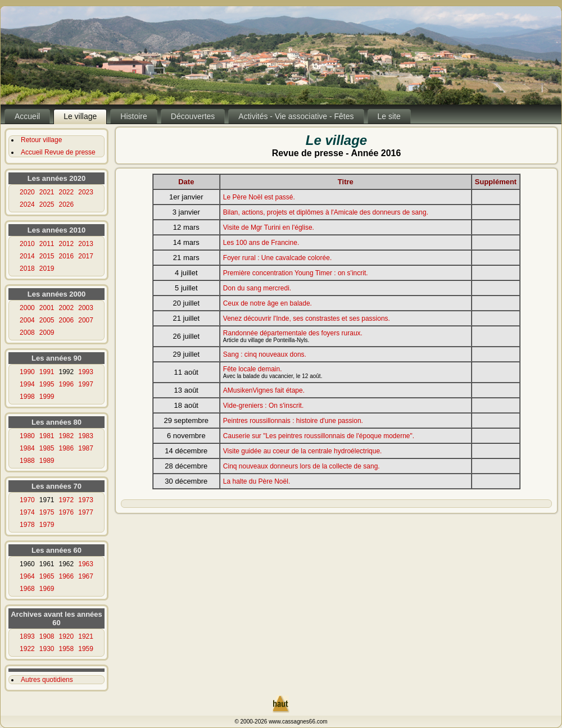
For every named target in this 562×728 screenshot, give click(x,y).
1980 (27, 436)
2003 (86, 308)
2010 (27, 244)
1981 (47, 436)
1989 (47, 461)
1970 (27, 500)
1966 (67, 576)
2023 (86, 192)
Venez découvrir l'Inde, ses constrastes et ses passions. (307, 319)
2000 (27, 308)
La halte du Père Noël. (257, 481)
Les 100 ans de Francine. (261, 243)
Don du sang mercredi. (257, 288)
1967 (86, 576)
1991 (47, 372)
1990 (27, 372)
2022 (67, 192)
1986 (67, 448)
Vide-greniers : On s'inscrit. (263, 406)
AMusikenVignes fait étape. (264, 390)
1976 (67, 512)
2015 (47, 256)
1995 (47, 384)
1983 (86, 436)
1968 (27, 589)
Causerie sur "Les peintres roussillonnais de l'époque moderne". (319, 436)
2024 (27, 204)
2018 (27, 269)
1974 (27, 512)
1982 (67, 436)
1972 (67, 500)
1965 (47, 576)
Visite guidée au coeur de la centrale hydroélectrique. (303, 451)
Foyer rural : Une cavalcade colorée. (277, 258)
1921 (86, 636)
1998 (27, 397)
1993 (86, 372)
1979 (47, 525)
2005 (47, 320)
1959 (86, 649)
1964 (27, 576)
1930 (47, 649)
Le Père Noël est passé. (259, 197)
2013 (86, 244)
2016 (67, 256)
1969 (47, 589)
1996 (67, 384)
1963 (86, 564)
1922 (27, 649)
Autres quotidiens (47, 680)
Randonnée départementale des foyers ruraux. (293, 333)
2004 (27, 320)
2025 (47, 204)
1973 (86, 500)
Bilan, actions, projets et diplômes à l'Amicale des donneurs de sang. (326, 212)
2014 (27, 256)
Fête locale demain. (253, 369)
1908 (47, 636)
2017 (86, 256)
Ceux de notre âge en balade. (268, 303)
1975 (47, 512)
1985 (47, 448)
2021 (47, 192)
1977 (86, 512)
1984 (27, 448)
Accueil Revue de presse (58, 152)
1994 (27, 384)
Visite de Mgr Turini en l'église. (269, 228)
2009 (47, 333)
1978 (27, 525)
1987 (86, 448)
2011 (47, 244)
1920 (67, 636)
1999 (47, 397)
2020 (27, 192)
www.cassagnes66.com (298, 722)
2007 (86, 320)
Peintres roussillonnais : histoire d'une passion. (293, 421)
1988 (27, 461)
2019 (47, 269)
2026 (67, 204)
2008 (27, 333)
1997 (86, 384)
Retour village (41, 140)
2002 (67, 308)
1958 (67, 649)
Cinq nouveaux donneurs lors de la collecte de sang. (302, 466)
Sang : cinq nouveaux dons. (265, 354)
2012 (67, 244)
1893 (27, 636)
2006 (67, 320)
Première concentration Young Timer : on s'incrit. (296, 273)
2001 (47, 308)
